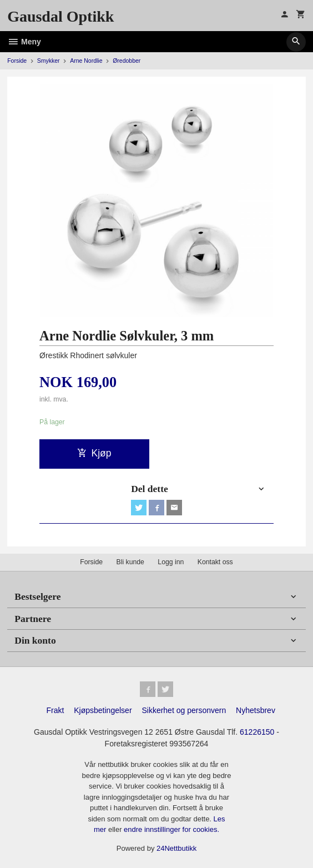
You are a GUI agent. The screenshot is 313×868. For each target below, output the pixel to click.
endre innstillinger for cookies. (171, 829)
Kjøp (94, 453)
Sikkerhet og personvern (184, 710)
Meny (24, 42)
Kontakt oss (215, 562)
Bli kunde (130, 562)
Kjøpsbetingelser (103, 710)
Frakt (55, 710)
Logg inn (171, 562)
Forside (17, 61)
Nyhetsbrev (256, 710)
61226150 (257, 732)
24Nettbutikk (176, 848)
